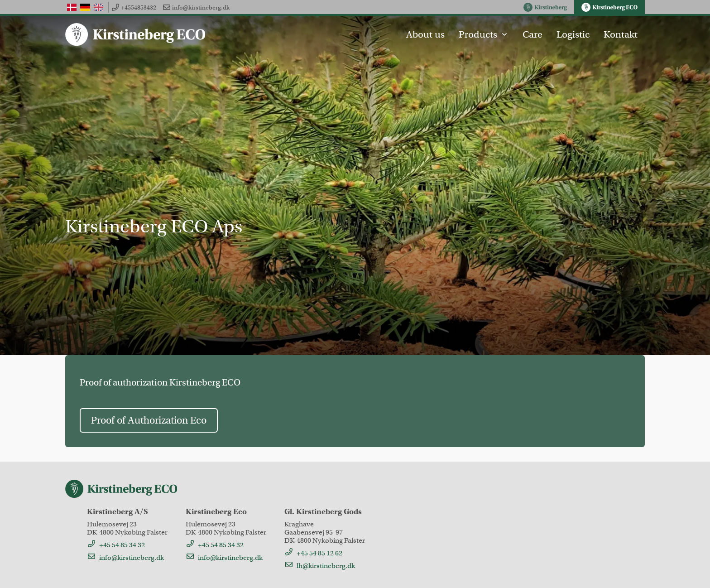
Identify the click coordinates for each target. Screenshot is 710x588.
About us (425, 34)
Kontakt (621, 34)
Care (532, 34)
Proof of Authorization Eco (149, 420)
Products (483, 34)
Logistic (573, 34)
